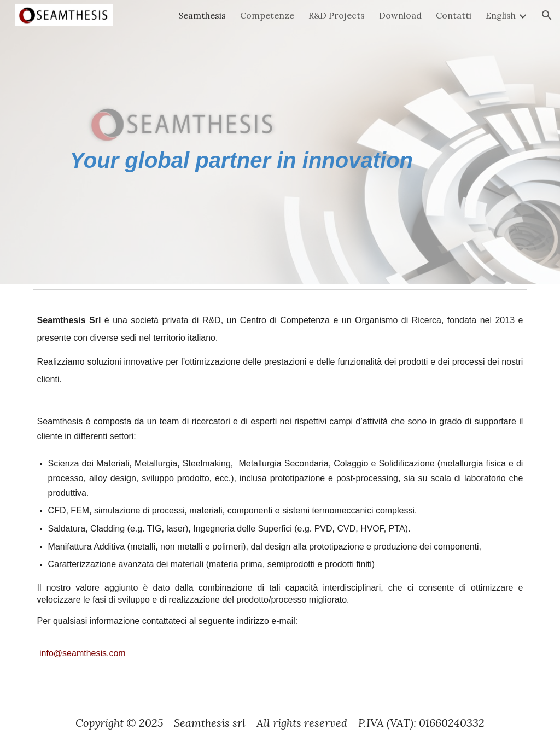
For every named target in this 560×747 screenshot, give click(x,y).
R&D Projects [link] (337, 15)
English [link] (501, 15)
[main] (280, 142)
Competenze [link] (267, 15)
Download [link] (400, 15)
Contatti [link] (454, 15)
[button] (547, 15)
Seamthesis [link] (202, 15)
